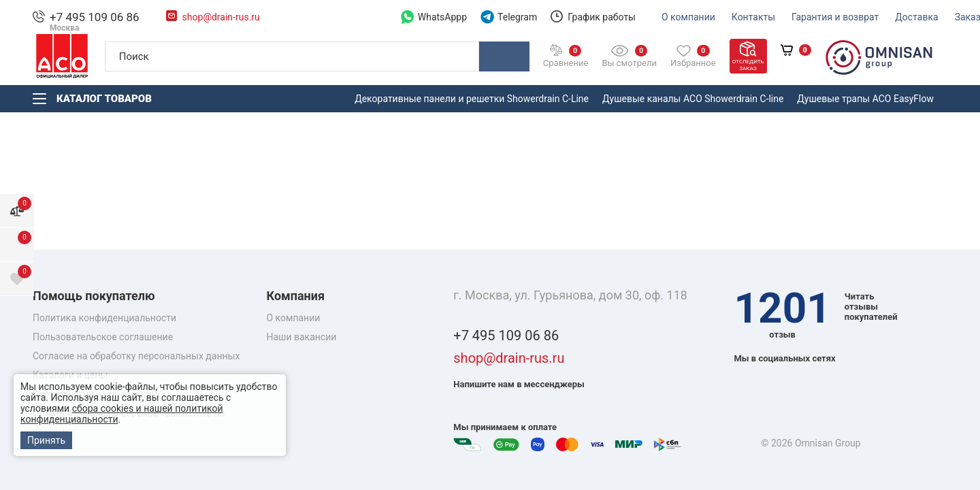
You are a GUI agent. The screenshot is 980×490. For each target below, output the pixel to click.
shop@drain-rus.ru (509, 358)
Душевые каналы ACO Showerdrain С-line (693, 99)
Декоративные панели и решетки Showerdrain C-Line (472, 99)
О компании (294, 318)
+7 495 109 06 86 (506, 336)
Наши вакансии (302, 337)
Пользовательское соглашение (103, 337)
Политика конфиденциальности (104, 318)
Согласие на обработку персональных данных (136, 356)
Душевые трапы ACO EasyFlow (865, 99)
